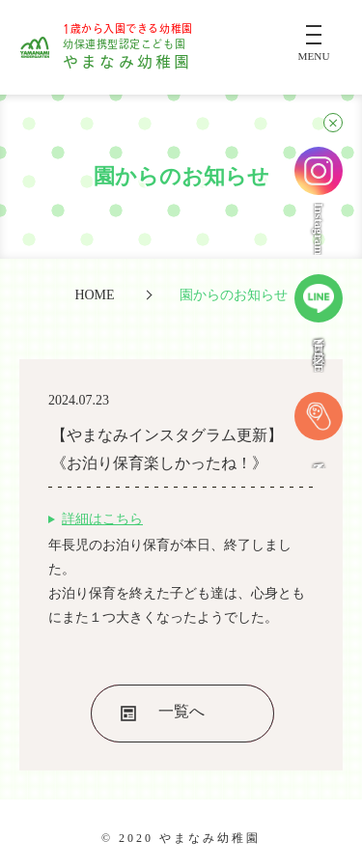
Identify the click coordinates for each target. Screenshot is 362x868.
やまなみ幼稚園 (128, 47)
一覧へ (181, 711)
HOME (94, 294)
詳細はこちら (102, 519)
